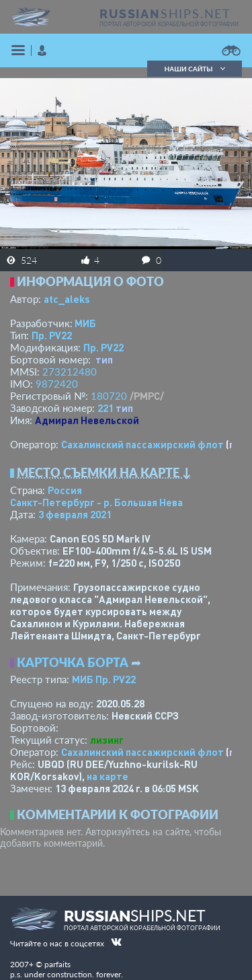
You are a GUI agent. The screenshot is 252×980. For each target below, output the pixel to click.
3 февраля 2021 (75, 514)
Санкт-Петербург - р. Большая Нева (96, 502)
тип (104, 359)
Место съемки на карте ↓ (104, 473)
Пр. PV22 (52, 335)
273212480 (70, 372)
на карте (108, 776)
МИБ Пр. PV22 (104, 679)
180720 (109, 396)
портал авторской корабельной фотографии (169, 24)
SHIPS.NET (165, 13)
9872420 (57, 384)
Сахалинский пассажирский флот (142, 444)
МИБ (85, 323)
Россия (65, 490)
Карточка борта (73, 662)
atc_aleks (67, 299)
